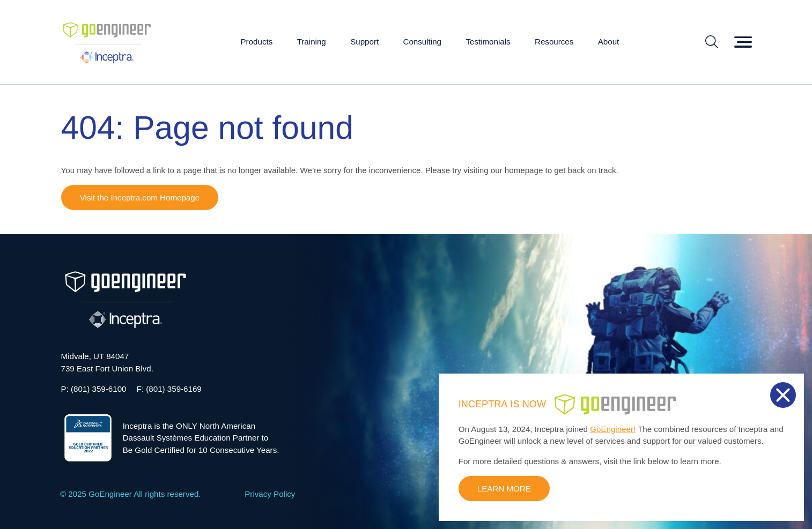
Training (312, 42)
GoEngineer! (613, 429)
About (609, 42)
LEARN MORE (504, 489)
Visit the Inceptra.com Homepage (140, 198)
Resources (554, 42)
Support (364, 42)
